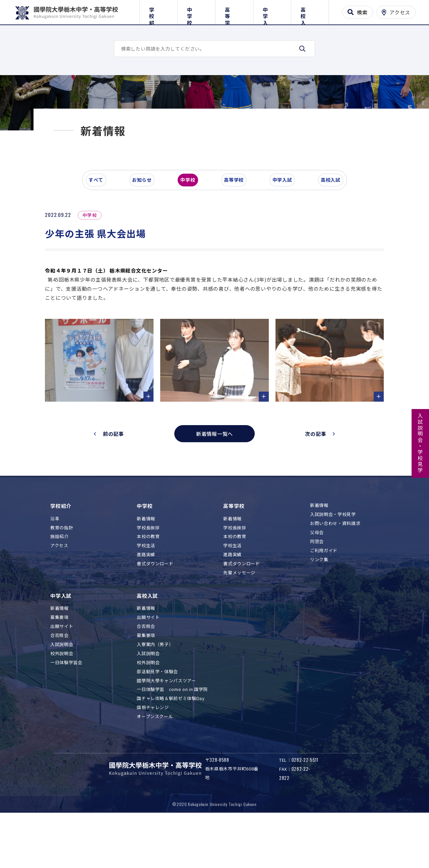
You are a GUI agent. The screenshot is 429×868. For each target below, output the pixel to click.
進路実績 (146, 605)
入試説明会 (62, 695)
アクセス (59, 596)
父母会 (317, 583)
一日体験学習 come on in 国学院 (172, 739)
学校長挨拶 (148, 578)
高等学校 (234, 11)
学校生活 (146, 596)
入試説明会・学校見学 (420, 443)
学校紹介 (158, 11)
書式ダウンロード (155, 614)
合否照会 (59, 685)
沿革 (55, 569)
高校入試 (310, 11)
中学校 (196, 11)
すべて (100, 233)
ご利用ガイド (324, 601)
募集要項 (59, 667)
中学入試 (272, 11)
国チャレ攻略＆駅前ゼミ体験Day (171, 748)
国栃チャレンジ (153, 758)
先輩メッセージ (239, 623)
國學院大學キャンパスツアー (166, 730)
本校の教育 (148, 587)
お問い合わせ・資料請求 (335, 573)
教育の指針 (62, 578)
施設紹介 (59, 587)
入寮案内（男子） (155, 695)
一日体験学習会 (66, 713)
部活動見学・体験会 (157, 722)
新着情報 (146, 569)
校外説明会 (62, 704)
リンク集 (319, 609)
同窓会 (317, 592)
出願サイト (62, 676)
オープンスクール (155, 767)
